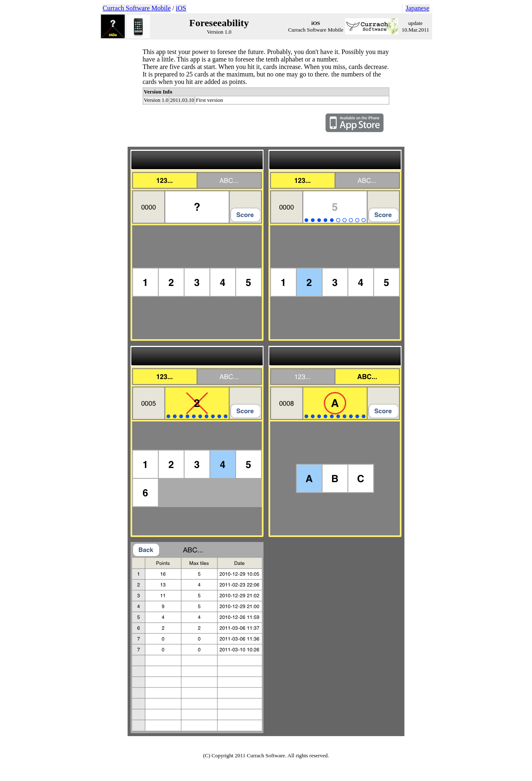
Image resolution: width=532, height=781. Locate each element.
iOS (181, 8)
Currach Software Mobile (137, 8)
